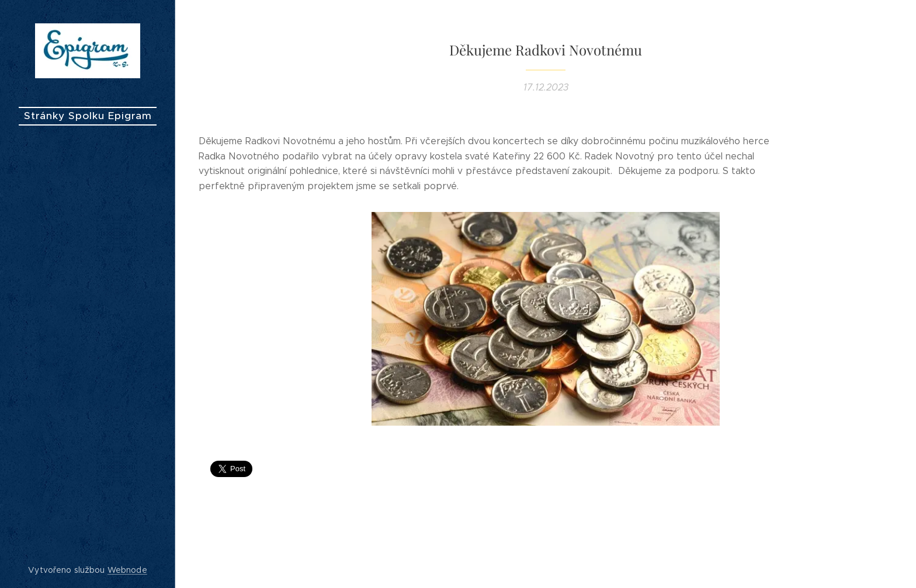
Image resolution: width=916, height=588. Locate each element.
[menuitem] (88, 284)
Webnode (127, 570)
